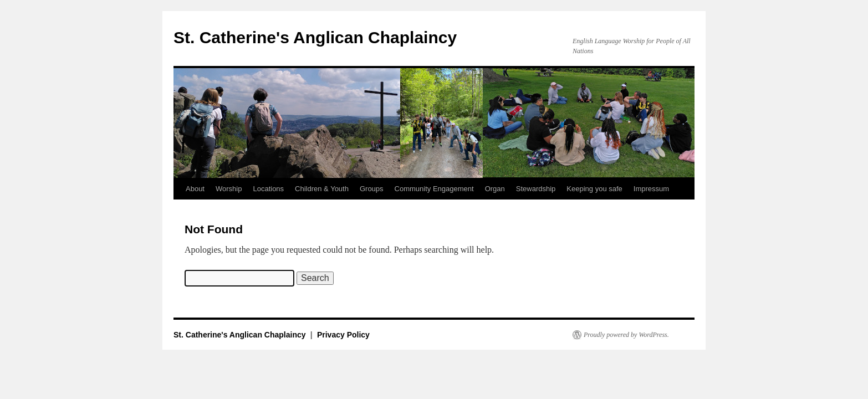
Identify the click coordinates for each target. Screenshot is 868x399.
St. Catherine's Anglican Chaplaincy (315, 37)
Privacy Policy (343, 335)
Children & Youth (322, 189)
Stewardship (536, 189)
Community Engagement (434, 189)
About (195, 189)
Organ (495, 189)
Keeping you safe (594, 189)
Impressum (651, 189)
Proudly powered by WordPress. (626, 335)
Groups (372, 189)
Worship (229, 189)
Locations (268, 189)
